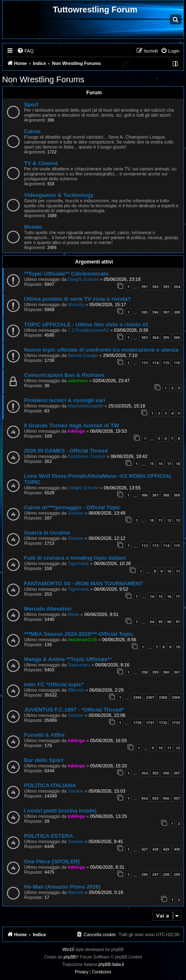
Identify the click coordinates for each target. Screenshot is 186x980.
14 (152, 596)
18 (178, 464)
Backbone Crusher (87, 456)
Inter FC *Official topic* (54, 684)
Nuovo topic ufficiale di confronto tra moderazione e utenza (101, 350)
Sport (31, 104)
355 (155, 773)
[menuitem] (25, 51)
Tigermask (79, 563)
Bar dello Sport (44, 760)
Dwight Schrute (83, 279)
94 (152, 622)
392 (155, 286)
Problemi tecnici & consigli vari (65, 400)
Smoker (76, 513)
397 (166, 312)
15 (152, 464)
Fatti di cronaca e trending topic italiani (75, 558)
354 (144, 773)
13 (178, 520)
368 (166, 495)
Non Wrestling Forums (43, 79)
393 (166, 286)
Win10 (68, 950)
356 (166, 773)
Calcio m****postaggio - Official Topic (72, 507)
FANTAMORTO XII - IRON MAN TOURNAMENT (83, 583)
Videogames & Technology (59, 195)
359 (155, 672)
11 (160, 520)
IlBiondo (76, 690)
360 (166, 672)
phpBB (70, 957)
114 (155, 363)
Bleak (74, 614)
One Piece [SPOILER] (52, 861)
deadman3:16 (82, 640)
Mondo (33, 227)
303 (144, 337)
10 (152, 520)
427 (144, 849)
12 (169, 520)
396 (155, 312)
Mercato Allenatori (48, 609)
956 (166, 798)
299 (177, 874)
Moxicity (76, 304)
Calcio (32, 131)
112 (144, 545)
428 (155, 849)
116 (177, 363)
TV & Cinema (41, 163)
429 (166, 849)
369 (177, 495)
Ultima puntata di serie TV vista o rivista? (77, 299)
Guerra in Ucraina (47, 533)
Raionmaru (79, 665)
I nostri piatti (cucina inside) (60, 811)
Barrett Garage (83, 355)
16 (160, 464)
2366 (137, 697)
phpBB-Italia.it (111, 964)
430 (177, 849)
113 (144, 363)
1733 (176, 722)
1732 (163, 722)
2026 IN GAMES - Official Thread (66, 451)
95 (160, 622)
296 (144, 874)
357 (177, 773)
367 (155, 495)
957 (177, 798)
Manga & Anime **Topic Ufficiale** (68, 659)
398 (177, 312)
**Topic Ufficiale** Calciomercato (66, 274)
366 (144, 495)
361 (177, 672)
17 (169, 464)
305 (166, 337)
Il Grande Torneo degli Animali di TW (71, 425)
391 (144, 286)
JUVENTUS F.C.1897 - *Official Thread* (74, 710)
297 (155, 874)
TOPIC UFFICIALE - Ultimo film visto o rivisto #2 (86, 325)
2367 (150, 697)
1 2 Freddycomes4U (88, 330)
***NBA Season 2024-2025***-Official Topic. (79, 634)
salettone (78, 381)
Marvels (76, 892)
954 (144, 798)
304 (155, 337)
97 (178, 622)
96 (169, 622)
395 (144, 312)
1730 (137, 722)
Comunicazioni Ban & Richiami (64, 375)
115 (166, 363)
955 (155, 798)
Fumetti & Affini (44, 735)
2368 (163, 697)
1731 (150, 722)
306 (177, 337)
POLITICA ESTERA (48, 836)
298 (166, 874)
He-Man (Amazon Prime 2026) (62, 887)
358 (144, 672)
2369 (176, 697)
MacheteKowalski (86, 406)
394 (177, 286)
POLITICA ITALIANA (50, 785)
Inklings (77, 431)
